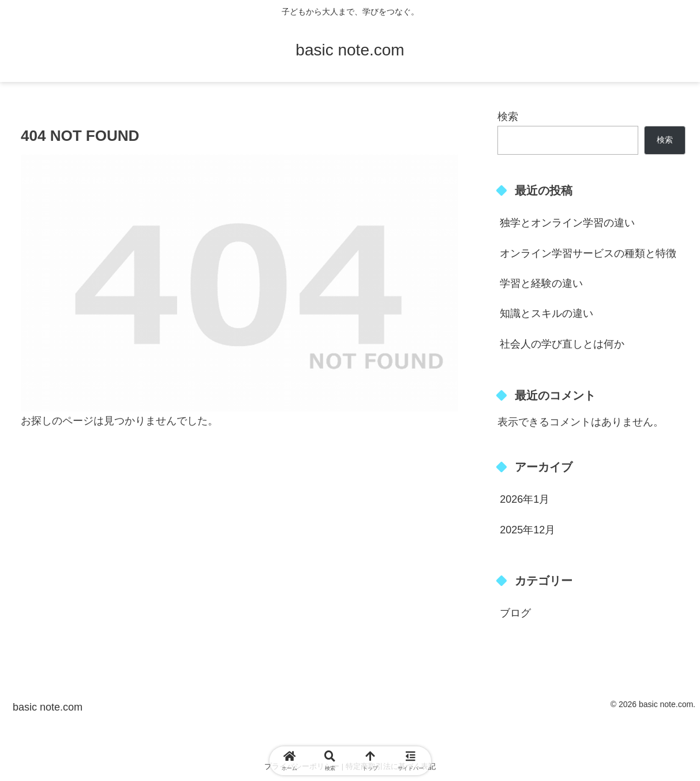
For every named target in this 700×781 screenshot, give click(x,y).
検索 (508, 117)
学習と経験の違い (541, 283)
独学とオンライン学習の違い (567, 223)
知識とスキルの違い (546, 313)
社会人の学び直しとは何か (562, 344)
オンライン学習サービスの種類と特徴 (588, 253)
